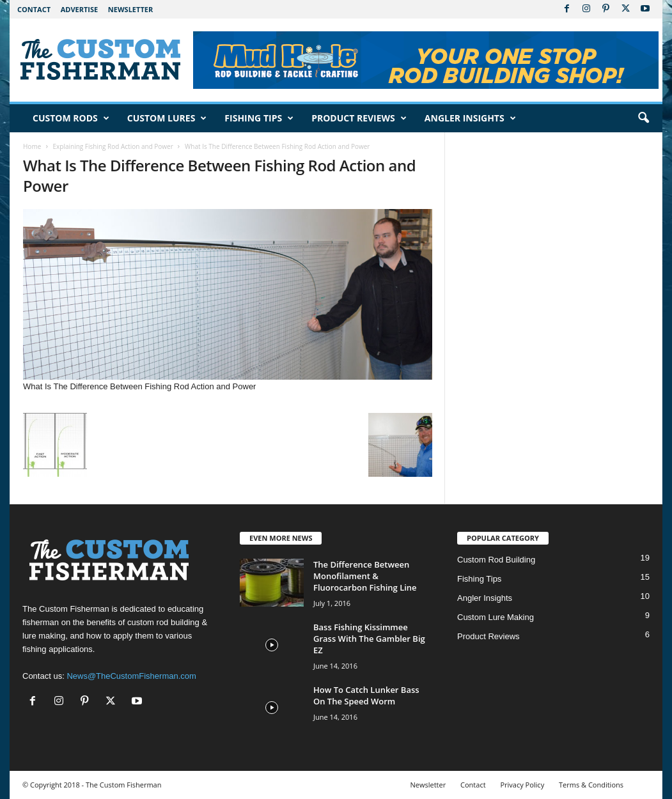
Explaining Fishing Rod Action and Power (113, 146)
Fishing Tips (259, 118)
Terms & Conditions (591, 785)
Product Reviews (359, 118)
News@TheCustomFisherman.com (131, 676)
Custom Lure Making (496, 617)
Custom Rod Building (496, 560)
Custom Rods (71, 118)
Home (32, 146)
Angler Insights (470, 118)
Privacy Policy (522, 785)
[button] (643, 118)
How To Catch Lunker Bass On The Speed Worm (366, 695)
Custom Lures (167, 118)
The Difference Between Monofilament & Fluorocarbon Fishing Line (365, 576)
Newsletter (130, 9)
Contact (34, 9)
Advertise (80, 9)
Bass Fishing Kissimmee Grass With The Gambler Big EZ (369, 639)
